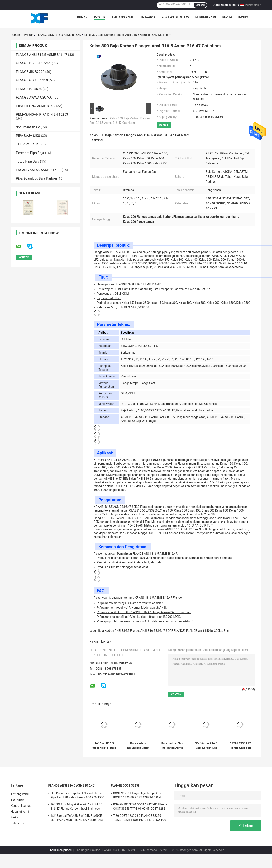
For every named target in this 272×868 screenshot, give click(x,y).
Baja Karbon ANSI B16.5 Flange (118, 631)
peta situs (17, 823)
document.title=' (28, 127)
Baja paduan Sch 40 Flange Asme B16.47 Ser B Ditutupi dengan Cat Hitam (172, 746)
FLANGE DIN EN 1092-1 (34, 63)
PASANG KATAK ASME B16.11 (39, 170)
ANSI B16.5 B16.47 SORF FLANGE (163, 631)
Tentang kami (122, 17)
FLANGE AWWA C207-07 (34, 97)
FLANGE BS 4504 (29, 89)
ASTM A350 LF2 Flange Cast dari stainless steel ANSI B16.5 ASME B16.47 (240, 746)
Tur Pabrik (147, 17)
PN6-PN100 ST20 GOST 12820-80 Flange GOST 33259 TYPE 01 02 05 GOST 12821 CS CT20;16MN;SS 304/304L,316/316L (140, 807)
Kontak (164, 125)
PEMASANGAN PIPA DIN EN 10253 (42, 114)
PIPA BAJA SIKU (28, 136)
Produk (100, 17)
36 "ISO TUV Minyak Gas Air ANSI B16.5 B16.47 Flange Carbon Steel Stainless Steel (77, 807)
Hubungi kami (206, 17)
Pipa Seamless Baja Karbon (37, 178)
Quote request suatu (226, 5)
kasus (243, 17)
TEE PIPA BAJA (27, 144)
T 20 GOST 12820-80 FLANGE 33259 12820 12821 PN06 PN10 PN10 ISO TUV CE (140, 818)
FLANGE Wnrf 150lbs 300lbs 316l (208, 631)
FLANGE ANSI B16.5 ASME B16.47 (59, 35)
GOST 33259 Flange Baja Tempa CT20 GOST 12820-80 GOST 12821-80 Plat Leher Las (138, 796)
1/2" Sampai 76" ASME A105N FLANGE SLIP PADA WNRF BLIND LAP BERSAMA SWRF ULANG (77, 818)
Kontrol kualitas (175, 17)
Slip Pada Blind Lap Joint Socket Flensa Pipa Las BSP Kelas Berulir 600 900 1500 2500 (77, 796)
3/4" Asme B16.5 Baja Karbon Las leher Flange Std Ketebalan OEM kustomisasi (206, 746)
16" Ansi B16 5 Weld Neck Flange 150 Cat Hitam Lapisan (104, 746)
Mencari (200, 5)
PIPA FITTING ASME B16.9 (36, 106)
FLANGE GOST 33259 (32, 80)
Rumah (82, 17)
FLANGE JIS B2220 (30, 72)
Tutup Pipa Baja (28, 161)
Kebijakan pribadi (61, 850)
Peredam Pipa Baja (30, 153)
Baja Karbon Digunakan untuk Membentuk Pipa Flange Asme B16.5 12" (138, 746)
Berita (227, 17)
